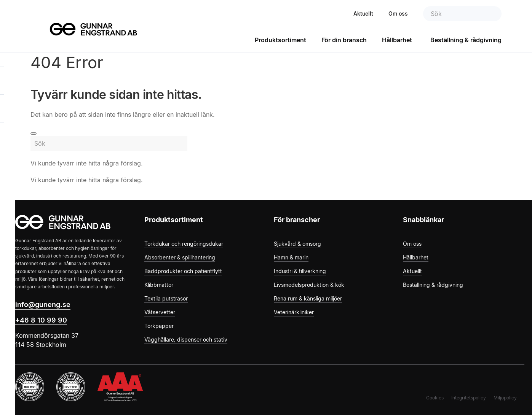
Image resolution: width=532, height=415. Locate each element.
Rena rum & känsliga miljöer (308, 298)
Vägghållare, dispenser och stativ (186, 339)
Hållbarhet (397, 40)
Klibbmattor (159, 285)
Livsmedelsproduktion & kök (309, 285)
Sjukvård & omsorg (297, 244)
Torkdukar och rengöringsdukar (184, 244)
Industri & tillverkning (300, 271)
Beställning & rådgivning (466, 40)
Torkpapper (159, 326)
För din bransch (344, 40)
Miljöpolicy (505, 398)
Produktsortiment (280, 40)
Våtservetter (160, 312)
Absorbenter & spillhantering (180, 257)
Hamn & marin (291, 257)
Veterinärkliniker (294, 312)
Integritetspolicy (469, 398)
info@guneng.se (43, 304)
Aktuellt (363, 14)
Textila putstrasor (166, 298)
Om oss (398, 14)
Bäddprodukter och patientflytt (183, 271)
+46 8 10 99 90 (41, 320)
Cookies (435, 398)
